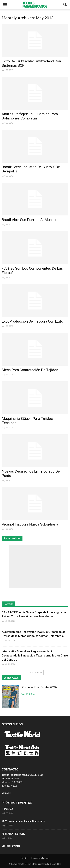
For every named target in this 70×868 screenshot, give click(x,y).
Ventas (25, 858)
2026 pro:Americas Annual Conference (24, 821)
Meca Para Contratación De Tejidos (30, 370)
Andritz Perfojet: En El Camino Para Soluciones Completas (30, 116)
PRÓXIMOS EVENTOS (17, 803)
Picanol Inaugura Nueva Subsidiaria (30, 524)
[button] (65, 5)
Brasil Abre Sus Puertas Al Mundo (29, 220)
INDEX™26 (7, 809)
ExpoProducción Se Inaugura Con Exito (32, 321)
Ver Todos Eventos (11, 846)
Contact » (6, 793)
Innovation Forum (40, 858)
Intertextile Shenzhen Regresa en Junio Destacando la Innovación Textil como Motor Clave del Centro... (35, 655)
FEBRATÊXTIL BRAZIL (13, 834)
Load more (35, 673)
